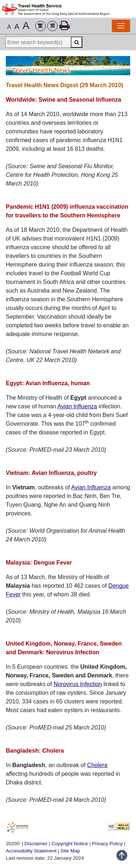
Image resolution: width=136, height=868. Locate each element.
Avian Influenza (77, 406)
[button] (40, 26)
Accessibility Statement (32, 851)
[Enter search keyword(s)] (38, 42)
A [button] (9, 27)
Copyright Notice (70, 844)
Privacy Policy (108, 844)
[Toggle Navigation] (121, 26)
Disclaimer (36, 844)
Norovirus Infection (78, 684)
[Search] (77, 42)
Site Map (70, 851)
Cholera (97, 765)
